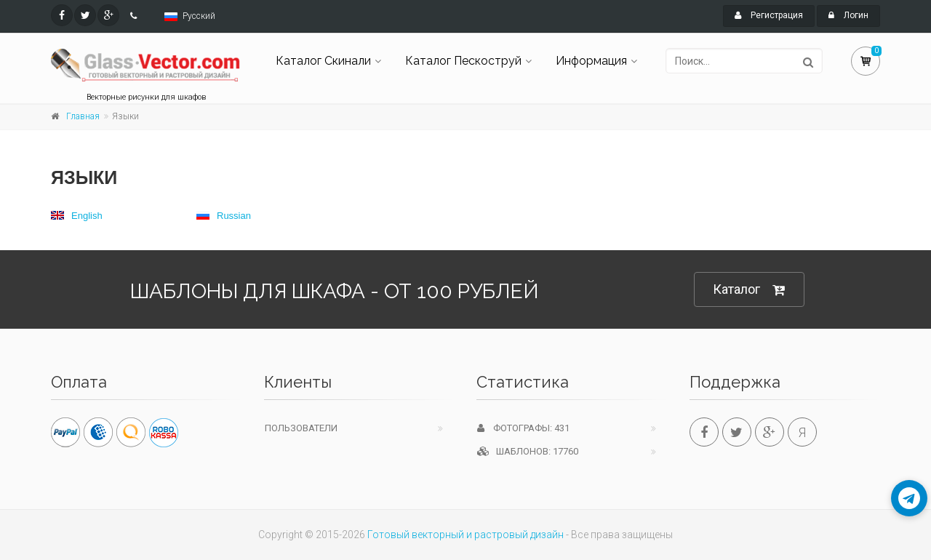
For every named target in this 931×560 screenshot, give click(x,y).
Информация (591, 61)
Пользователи (301, 428)
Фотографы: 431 (523, 428)
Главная (83, 116)
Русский (199, 16)
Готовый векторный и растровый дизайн (465, 535)
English (77, 216)
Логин (848, 15)
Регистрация (769, 15)
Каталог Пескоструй (463, 61)
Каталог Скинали (323, 61)
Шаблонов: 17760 (528, 451)
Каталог (749, 290)
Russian (224, 216)
